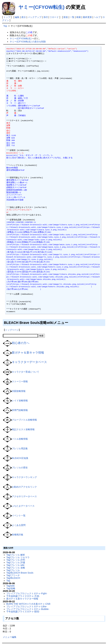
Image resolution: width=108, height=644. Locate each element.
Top (5, 26)
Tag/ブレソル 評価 (16, 562)
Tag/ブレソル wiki (15, 565)
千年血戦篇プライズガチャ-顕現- (23, 612)
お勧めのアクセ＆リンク (24, 487)
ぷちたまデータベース (23, 506)
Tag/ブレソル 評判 (16, 560)
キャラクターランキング (24, 477)
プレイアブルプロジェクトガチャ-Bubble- (28, 609)
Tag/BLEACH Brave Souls (20, 573)
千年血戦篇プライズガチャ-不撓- (23, 596)
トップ (7, 17)
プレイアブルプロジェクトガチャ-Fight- (27, 593)
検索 (79, 17)
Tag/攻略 (11, 588)
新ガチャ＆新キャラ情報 (28, 353)
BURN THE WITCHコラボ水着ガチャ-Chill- (29, 604)
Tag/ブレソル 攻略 (16, 568)
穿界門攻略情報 (20, 410)
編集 (17, 17)
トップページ (12, 330)
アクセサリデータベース (24, 496)
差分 (24, 17)
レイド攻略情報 (20, 401)
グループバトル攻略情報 (24, 420)
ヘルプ (97, 17)
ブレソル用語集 (20, 448)
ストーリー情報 (20, 381)
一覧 (72, 17)
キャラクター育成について (25, 372)
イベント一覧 (19, 515)
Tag (8, 581)
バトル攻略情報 (20, 439)
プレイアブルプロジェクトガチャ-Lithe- (27, 606)
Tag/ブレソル (13, 570)
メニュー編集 (10, 637)
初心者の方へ (21, 343)
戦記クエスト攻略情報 (23, 429)
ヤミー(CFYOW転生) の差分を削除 (28, 42)
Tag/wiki (10, 586)
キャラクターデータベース (29, 362)
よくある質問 (19, 525)
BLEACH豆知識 (20, 458)
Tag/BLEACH (13, 578)
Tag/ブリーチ (13, 575)
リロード (54, 17)
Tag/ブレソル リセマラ (18, 557)
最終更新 (87, 17)
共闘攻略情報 (19, 391)
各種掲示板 (18, 535)
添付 (46, 17)
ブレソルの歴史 (20, 468)
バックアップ (35, 17)
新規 (66, 17)
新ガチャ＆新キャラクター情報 (22, 599)
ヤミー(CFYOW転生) (41, 7)
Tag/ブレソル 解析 (16, 555)
